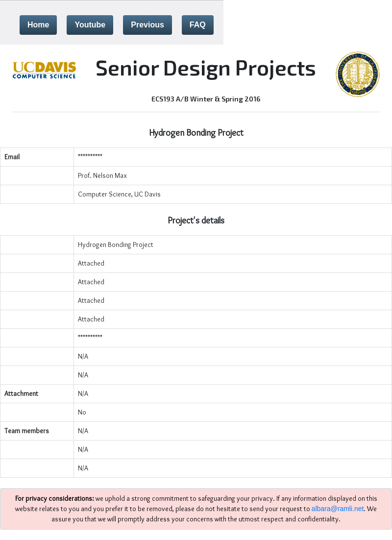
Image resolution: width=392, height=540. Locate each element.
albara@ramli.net (338, 509)
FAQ (198, 25)
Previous (147, 25)
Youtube (90, 25)
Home (38, 25)
